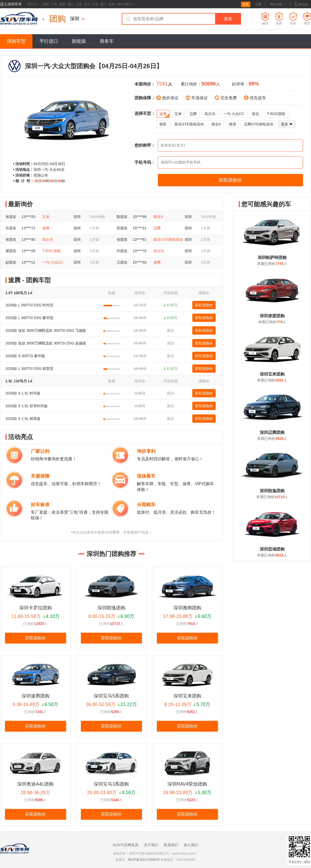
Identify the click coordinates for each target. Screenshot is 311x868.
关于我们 (151, 845)
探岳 (256, 114)
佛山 (70, 4)
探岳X (216, 124)
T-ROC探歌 (276, 114)
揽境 (232, 124)
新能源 (79, 41)
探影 (163, 124)
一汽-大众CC (234, 114)
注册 (258, 4)
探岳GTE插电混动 (189, 124)
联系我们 (171, 845)
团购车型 (16, 41)
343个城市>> (126, 4)
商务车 (107, 41)
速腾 (164, 115)
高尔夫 (210, 114)
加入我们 (191, 845)
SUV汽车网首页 (126, 845)
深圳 (46, 4)
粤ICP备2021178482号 (144, 860)
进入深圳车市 (11, 4)
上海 (79, 4)
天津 (95, 4)
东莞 (62, 4)
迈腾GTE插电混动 (259, 124)
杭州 (112, 4)
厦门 (103, 4)
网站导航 (278, 4)
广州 (54, 4)
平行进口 (49, 41)
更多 (287, 124)
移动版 (303, 4)
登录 (246, 4)
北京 (87, 4)
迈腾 (193, 114)
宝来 (178, 114)
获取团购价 (204, 305)
